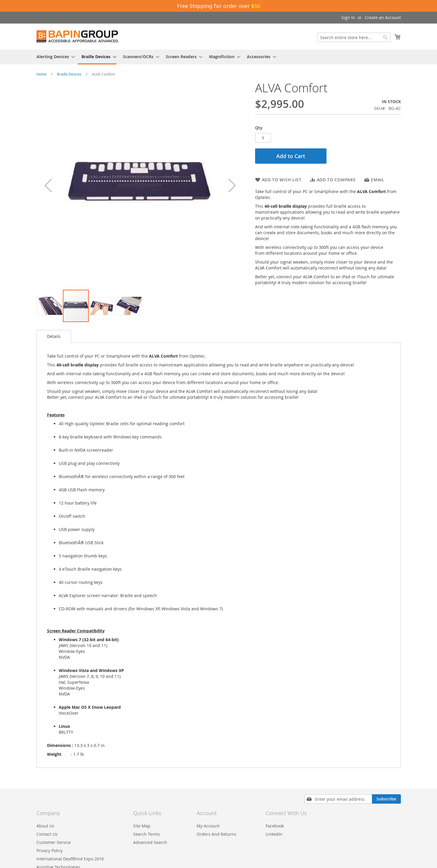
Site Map (142, 826)
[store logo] (78, 36)
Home (41, 74)
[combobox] (354, 37)
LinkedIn (274, 834)
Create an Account (383, 17)
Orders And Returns (216, 834)
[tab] (54, 336)
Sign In (348, 17)
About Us (45, 826)
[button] (48, 185)
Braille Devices (69, 74)
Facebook (275, 826)
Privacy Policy (50, 851)
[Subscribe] (386, 799)
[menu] (219, 57)
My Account (208, 826)
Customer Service (54, 842)
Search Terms (146, 834)
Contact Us (47, 834)
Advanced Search (150, 842)
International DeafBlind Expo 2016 (70, 859)
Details (54, 336)
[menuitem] (54, 57)
